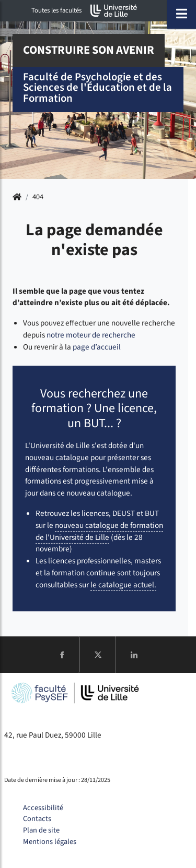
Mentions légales (50, 842)
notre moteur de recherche (91, 335)
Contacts (37, 819)
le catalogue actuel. (123, 585)
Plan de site (41, 830)
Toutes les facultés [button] (56, 10)
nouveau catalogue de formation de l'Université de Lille (99, 531)
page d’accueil (97, 347)
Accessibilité (43, 808)
